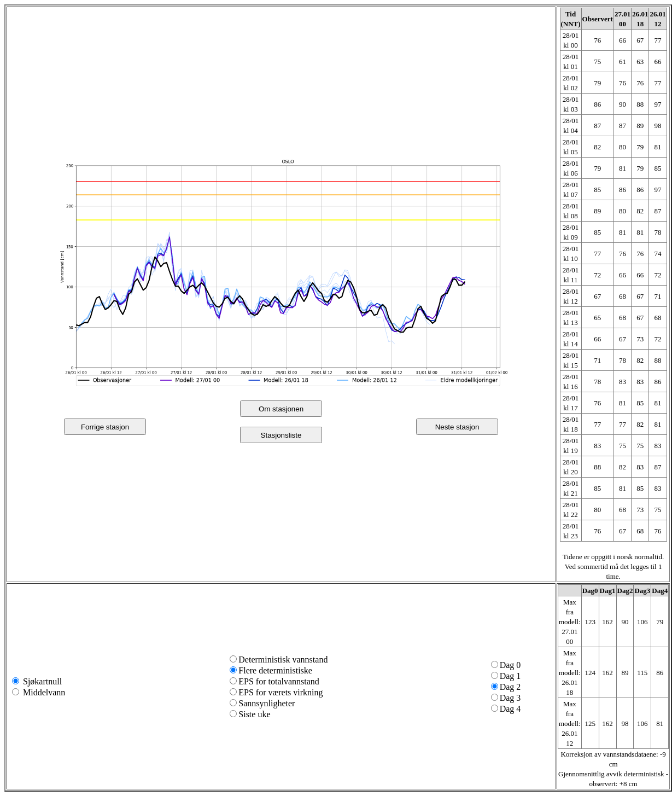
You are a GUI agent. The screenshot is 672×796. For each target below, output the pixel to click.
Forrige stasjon (105, 427)
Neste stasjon (457, 427)
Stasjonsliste (281, 435)
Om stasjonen (281, 409)
